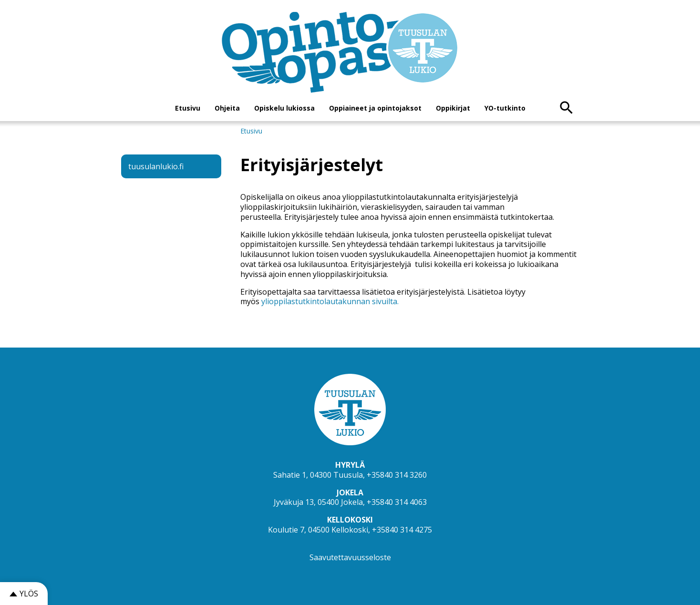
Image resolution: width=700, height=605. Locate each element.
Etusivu (188, 108)
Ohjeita (227, 108)
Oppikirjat (453, 108)
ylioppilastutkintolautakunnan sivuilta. (330, 301)
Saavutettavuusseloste (350, 557)
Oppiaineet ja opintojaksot (375, 108)
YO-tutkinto (505, 108)
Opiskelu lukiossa (284, 108)
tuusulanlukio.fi (156, 166)
